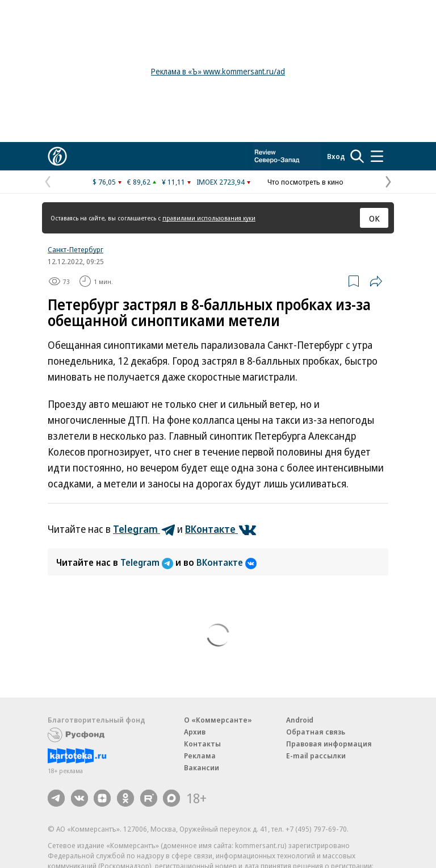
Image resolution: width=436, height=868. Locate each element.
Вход (336, 156)
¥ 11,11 (173, 182)
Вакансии (202, 767)
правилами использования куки (209, 218)
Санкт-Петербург (76, 249)
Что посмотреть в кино (305, 182)
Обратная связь (316, 732)
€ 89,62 (139, 182)
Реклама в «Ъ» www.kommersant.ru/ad (218, 71)
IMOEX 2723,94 (221, 182)
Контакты (202, 744)
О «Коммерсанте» (218, 720)
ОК (374, 218)
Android (300, 720)
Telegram (148, 562)
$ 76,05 (104, 182)
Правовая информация (329, 744)
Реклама (200, 756)
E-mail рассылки (316, 756)
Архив (195, 732)
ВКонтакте (227, 562)
